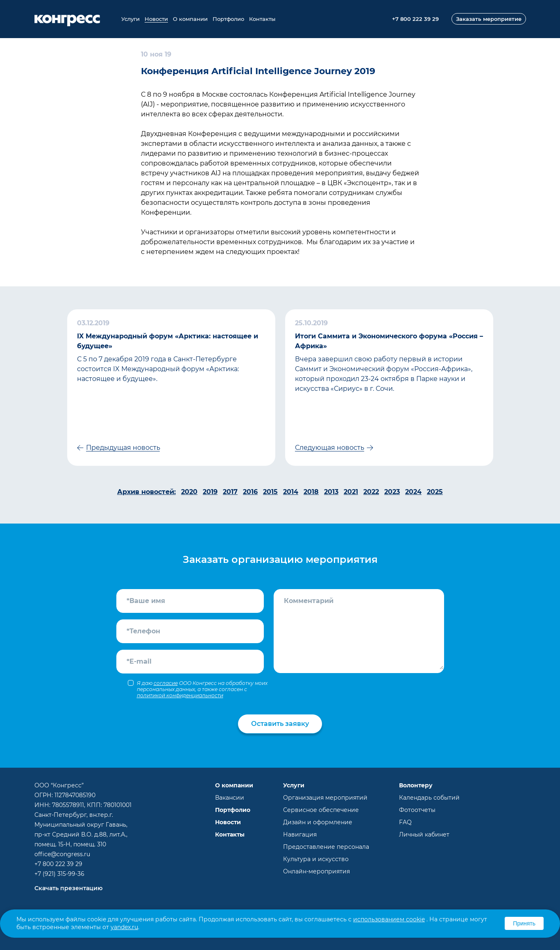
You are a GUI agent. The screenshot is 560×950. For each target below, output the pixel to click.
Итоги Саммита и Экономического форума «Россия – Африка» (389, 341)
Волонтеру (416, 785)
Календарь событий (429, 798)
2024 (413, 492)
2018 (311, 492)
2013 (331, 492)
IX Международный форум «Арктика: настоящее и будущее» (168, 341)
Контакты (262, 19)
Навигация (300, 834)
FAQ (405, 822)
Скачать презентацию (68, 888)
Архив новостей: (146, 492)
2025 (435, 492)
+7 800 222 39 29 (58, 864)
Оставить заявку (280, 724)
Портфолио (228, 19)
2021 (351, 492)
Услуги (130, 19)
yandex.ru (124, 927)
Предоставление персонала (326, 847)
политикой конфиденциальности (180, 695)
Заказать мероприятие (489, 19)
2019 (210, 492)
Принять (524, 923)
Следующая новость (330, 448)
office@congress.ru (62, 854)
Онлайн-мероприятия (316, 871)
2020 (189, 492)
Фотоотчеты (417, 810)
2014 (291, 492)
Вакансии (230, 798)
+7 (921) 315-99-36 (59, 874)
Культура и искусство (316, 859)
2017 (230, 492)
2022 (371, 492)
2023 (392, 492)
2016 (250, 492)
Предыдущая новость (123, 448)
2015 (270, 492)
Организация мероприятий (325, 798)
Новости (156, 19)
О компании (190, 19)
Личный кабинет (424, 834)
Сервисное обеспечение (321, 810)
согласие (166, 683)
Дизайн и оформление (318, 822)
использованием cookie (389, 919)
